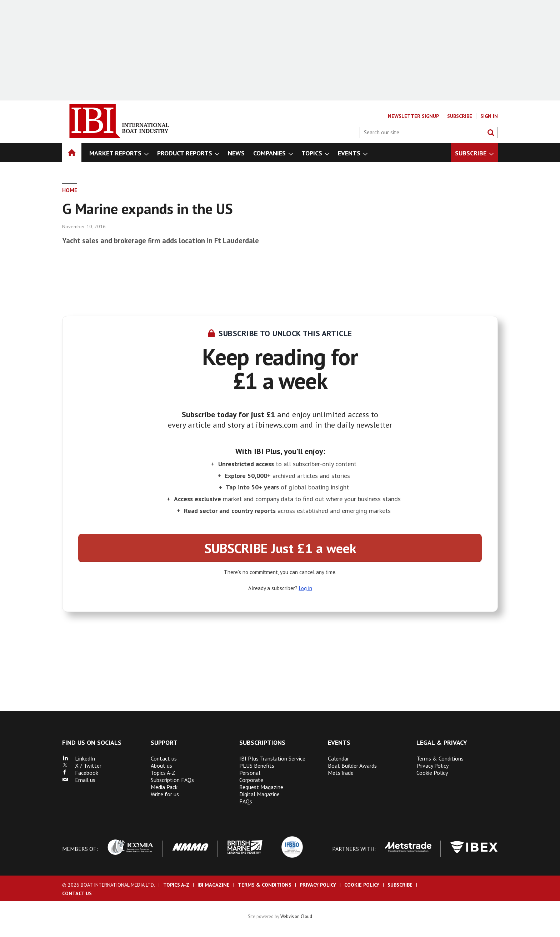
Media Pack (164, 787)
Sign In (489, 116)
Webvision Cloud (296, 916)
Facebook (80, 773)
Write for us (165, 794)
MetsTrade (341, 773)
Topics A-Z (163, 773)
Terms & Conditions (440, 758)
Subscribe (460, 116)
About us (161, 766)
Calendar (338, 758)
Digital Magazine (259, 794)
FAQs (246, 801)
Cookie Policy (432, 773)
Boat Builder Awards (352, 766)
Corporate (251, 780)
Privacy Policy (432, 766)
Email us (79, 780)
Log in (306, 588)
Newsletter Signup (413, 116)
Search (491, 133)
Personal (250, 773)
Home (70, 190)
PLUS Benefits (257, 766)
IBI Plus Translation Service (272, 758)
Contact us (164, 758)
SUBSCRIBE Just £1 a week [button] (280, 548)
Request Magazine (261, 787)
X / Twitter (82, 766)
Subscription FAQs (172, 780)
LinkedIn (79, 758)
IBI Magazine (214, 885)
